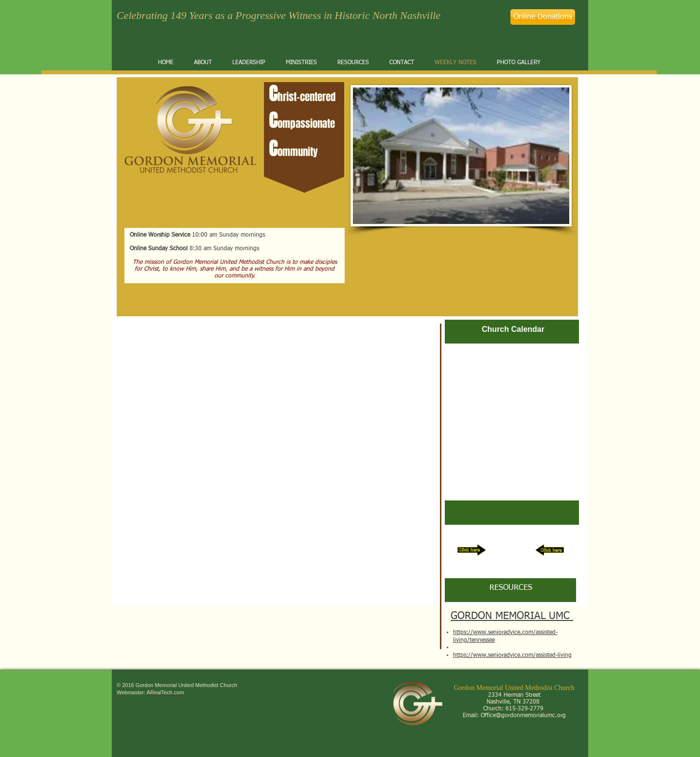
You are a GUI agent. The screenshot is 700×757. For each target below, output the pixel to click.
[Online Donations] (543, 17)
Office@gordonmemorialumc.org (523, 716)
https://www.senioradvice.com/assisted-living (512, 655)
